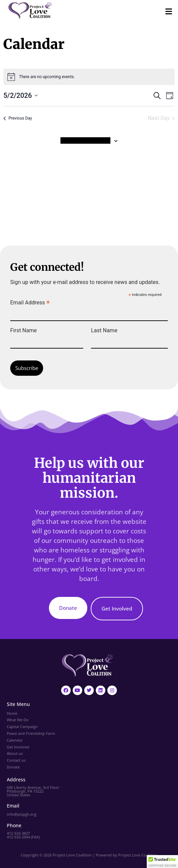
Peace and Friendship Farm (31, 733)
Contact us (16, 760)
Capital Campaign (22, 727)
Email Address (30, 302)
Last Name (104, 331)
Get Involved (18, 747)
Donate (13, 767)
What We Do (18, 720)
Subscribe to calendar (85, 140)
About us (15, 753)
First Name (23, 331)
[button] (169, 12)
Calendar (15, 740)
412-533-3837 (18, 833)
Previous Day (18, 118)
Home (12, 713)
